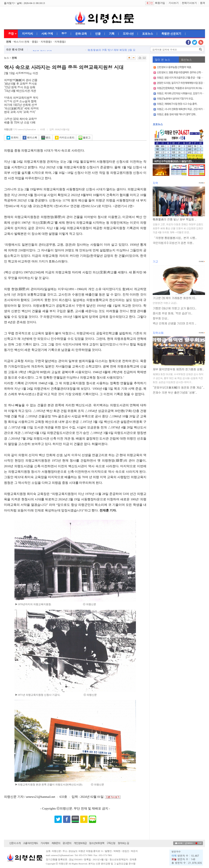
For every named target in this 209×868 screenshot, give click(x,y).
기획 (112, 34)
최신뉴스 (186, 60)
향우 (64, 34)
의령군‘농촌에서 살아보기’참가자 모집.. (175, 99)
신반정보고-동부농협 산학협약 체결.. (174, 67)
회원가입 (160, 3)
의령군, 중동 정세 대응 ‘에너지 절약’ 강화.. (177, 114)
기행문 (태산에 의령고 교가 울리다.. (174, 308)
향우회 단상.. (161, 318)
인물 (98, 34)
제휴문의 (56, 843)
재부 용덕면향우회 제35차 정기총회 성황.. (178, 369)
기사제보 (45, 843)
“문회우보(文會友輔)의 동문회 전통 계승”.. (179, 387)
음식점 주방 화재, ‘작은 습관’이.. (172, 313)
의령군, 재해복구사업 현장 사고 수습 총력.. (177, 104)
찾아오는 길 (123, 843)
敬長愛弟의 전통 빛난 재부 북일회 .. (174, 219)
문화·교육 (81, 34)
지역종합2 (60, 42)
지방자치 (27, 34)
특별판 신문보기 (171, 34)
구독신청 (111, 843)
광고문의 (67, 843)
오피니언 (128, 34)
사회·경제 (47, 34)
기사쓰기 (174, 3)
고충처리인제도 (31, 843)
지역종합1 (46, 42)
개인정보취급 (80, 843)
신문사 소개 (15, 843)
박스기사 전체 (21, 42)
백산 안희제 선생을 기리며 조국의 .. (174, 323)
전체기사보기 (189, 3)
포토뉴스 (147, 34)
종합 (11, 34)
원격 (203, 3)
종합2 (35, 42)
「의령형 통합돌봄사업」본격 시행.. (175, 238)
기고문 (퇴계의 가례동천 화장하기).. (175, 298)
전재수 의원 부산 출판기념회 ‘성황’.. (175, 392)
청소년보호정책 (97, 843)
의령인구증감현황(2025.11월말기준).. (174, 161)
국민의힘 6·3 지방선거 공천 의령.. (173, 243)
